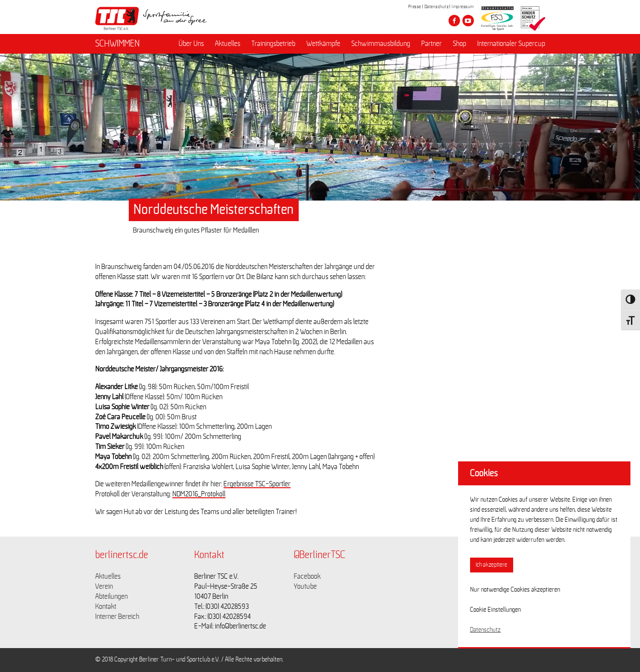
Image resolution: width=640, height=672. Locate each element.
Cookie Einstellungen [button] (495, 610)
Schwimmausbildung (381, 44)
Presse (415, 7)
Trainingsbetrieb (273, 44)
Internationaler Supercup (511, 44)
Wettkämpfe (323, 44)
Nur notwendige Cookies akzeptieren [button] (515, 590)
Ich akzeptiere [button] (492, 565)
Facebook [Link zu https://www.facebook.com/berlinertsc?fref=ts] (307, 576)
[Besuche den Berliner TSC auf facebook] (454, 21)
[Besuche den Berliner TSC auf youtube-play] (468, 21)
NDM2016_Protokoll (199, 494)
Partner (432, 44)
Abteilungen (112, 596)
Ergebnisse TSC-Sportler (257, 484)
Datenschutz (437, 7)
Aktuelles (228, 44)
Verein (104, 586)
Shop (460, 44)
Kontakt (106, 606)
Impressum (463, 7)
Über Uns (191, 44)
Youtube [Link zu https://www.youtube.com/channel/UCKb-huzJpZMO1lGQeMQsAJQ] (305, 586)
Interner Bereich (117, 616)
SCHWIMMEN (118, 44)
